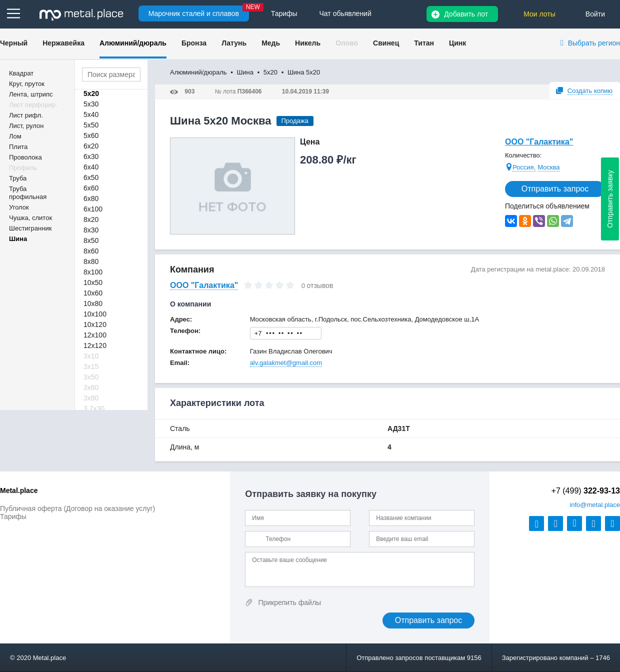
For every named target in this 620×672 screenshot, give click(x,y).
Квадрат (21, 73)
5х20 (91, 93)
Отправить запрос (555, 189)
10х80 (93, 303)
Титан (424, 43)
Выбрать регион (594, 43)
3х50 (91, 377)
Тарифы (13, 516)
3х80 (91, 398)
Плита (18, 147)
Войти (595, 14)
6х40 (91, 167)
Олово (347, 43)
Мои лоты (539, 14)
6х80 (91, 198)
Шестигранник (30, 228)
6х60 (91, 188)
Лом (15, 136)
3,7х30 (94, 408)
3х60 (91, 387)
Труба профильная (28, 193)
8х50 (91, 240)
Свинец (386, 43)
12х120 (95, 345)
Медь (271, 43)
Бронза (194, 43)
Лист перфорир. (33, 105)
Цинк (457, 43)
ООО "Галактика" (539, 142)
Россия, (524, 167)
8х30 (91, 230)
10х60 (93, 293)
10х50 (93, 282)
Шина (18, 239)
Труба (18, 178)
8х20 (91, 219)
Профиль (23, 168)
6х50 (91, 177)
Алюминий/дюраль (133, 43)
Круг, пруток (27, 84)
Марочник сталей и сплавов (194, 13)
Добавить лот (466, 14)
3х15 (91, 366)
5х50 (91, 125)
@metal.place (595, 505)
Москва (548, 167)
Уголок (19, 207)
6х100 (93, 209)
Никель (308, 43)
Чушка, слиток (30, 218)
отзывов (320, 285)
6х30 (91, 156)
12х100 (95, 335)
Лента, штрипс (31, 94)
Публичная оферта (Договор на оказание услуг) (77, 508)
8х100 (93, 272)
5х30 (91, 104)
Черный (14, 43)
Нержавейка (63, 43)
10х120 (95, 324)
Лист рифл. (26, 115)
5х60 (91, 135)
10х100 (95, 314)
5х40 (91, 114)
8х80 (91, 261)
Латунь (234, 43)
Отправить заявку (610, 199)
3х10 (91, 356)
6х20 (91, 146)
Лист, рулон (26, 126)
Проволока (25, 157)
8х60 (91, 251)
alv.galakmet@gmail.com (286, 363)
